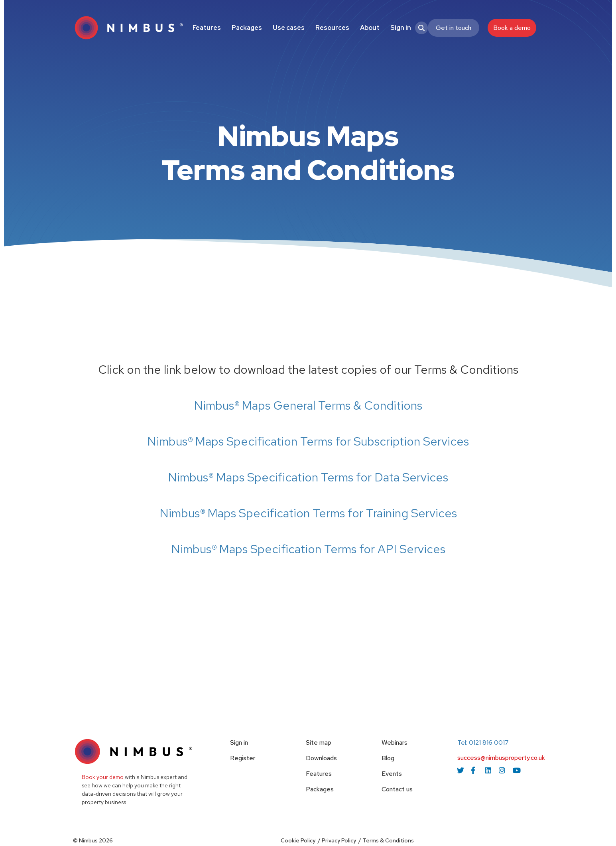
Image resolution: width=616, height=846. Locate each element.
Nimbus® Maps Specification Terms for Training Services (308, 513)
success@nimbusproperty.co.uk (501, 758)
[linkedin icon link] (488, 770)
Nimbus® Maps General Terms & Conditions (308, 405)
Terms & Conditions (388, 840)
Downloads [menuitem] (321, 758)
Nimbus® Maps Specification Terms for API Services (308, 549)
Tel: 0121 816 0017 (483, 742)
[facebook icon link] (474, 770)
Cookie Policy (298, 840)
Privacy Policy (339, 840)
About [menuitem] (370, 28)
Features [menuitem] (207, 28)
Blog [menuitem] (388, 758)
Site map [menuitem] (319, 742)
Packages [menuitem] (247, 28)
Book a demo (512, 28)
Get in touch (454, 28)
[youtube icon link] (516, 770)
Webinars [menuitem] (395, 742)
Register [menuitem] (243, 758)
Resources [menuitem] (332, 28)
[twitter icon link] (461, 770)
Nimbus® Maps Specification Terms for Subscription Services (308, 441)
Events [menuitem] (392, 774)
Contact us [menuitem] (397, 789)
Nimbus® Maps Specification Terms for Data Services (308, 477)
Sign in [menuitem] (401, 28)
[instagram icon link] (502, 770)
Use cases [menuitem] (289, 28)
